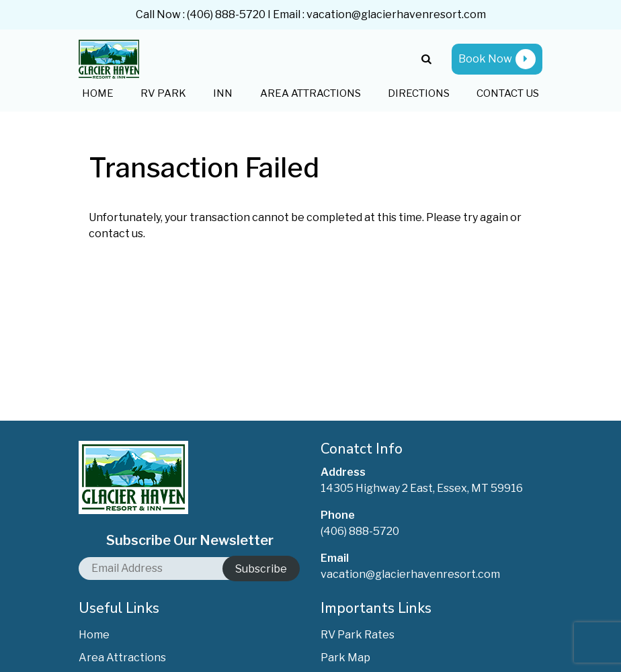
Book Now (497, 59)
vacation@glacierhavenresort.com (396, 14)
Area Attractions (310, 93)
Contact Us (508, 93)
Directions (419, 93)
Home (98, 93)
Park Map (345, 658)
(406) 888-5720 (226, 14)
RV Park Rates (358, 635)
